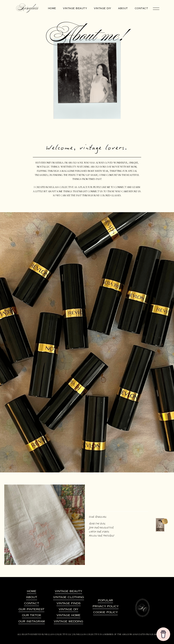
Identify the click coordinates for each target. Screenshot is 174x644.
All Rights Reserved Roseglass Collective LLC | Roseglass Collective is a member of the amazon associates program (87, 634)
